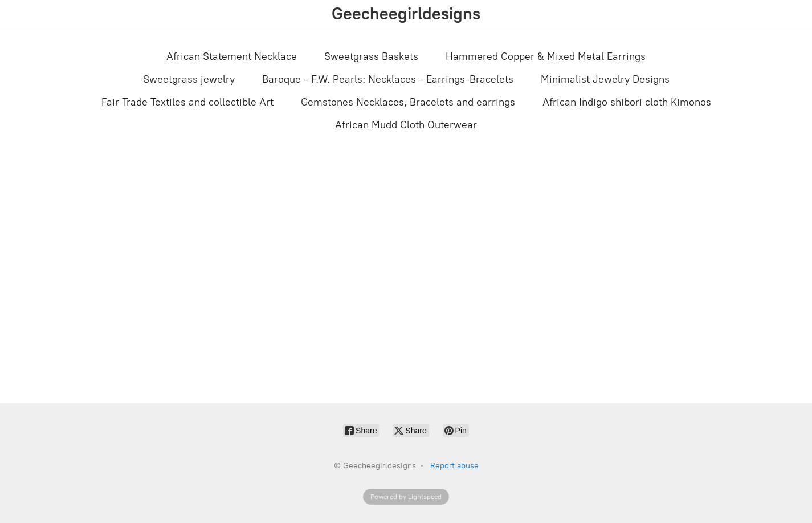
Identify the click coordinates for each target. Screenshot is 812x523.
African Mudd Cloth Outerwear (406, 125)
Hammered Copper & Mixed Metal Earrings (546, 56)
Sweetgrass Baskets (371, 56)
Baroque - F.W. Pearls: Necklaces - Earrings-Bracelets (388, 79)
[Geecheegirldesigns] (406, 14)
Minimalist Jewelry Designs (605, 79)
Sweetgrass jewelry (189, 79)
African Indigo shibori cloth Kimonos (627, 102)
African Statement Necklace (232, 56)
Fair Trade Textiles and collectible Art (187, 102)
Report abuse (454, 466)
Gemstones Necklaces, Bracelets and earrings (408, 102)
